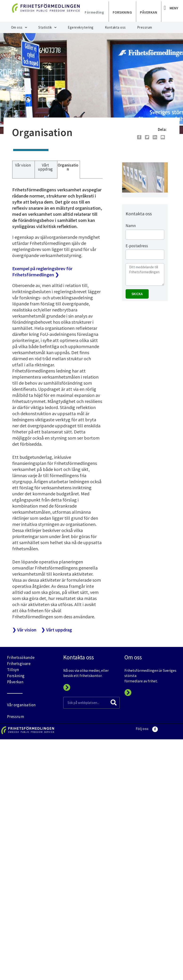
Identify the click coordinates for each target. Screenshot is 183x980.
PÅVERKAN (149, 12)
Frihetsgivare (19, 664)
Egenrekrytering (81, 27)
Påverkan (15, 682)
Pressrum (145, 27)
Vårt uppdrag (45, 167)
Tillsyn (13, 670)
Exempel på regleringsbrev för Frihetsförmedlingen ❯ (42, 272)
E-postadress (137, 246)
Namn (131, 226)
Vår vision (23, 165)
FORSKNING (122, 12)
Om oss (19, 28)
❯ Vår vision (24, 630)
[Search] (114, 703)
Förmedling (94, 12)
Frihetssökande (21, 657)
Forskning (16, 676)
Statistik (47, 28)
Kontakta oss (115, 27)
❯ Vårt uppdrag (57, 630)
